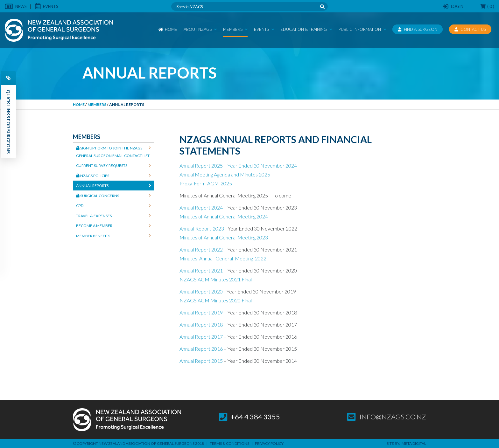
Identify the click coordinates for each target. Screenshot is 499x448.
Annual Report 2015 (201, 361)
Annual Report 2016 (201, 349)
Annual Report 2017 (201, 337)
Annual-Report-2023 (202, 228)
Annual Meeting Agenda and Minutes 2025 (225, 174)
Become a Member (94, 226)
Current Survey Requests (102, 165)
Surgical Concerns (98, 196)
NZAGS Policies (93, 176)
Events (264, 29)
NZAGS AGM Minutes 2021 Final (216, 279)
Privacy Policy (269, 443)
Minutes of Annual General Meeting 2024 (224, 216)
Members (235, 29)
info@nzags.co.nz (387, 417)
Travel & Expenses (94, 216)
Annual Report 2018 (201, 324)
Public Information (362, 29)
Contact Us (470, 29)
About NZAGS (200, 29)
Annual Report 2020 (201, 291)
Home (168, 29)
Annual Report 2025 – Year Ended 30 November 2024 (238, 165)
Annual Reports (92, 186)
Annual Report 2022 (201, 249)
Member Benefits (93, 236)
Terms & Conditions (229, 443)
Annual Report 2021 (201, 270)
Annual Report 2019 (201, 312)
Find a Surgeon (418, 29)
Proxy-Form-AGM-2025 (206, 183)
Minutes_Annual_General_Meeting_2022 (223, 258)
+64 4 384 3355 (250, 417)
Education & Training (306, 29)
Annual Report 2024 (201, 207)
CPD (80, 206)
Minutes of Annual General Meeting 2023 (224, 237)
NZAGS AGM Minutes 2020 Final (216, 300)
